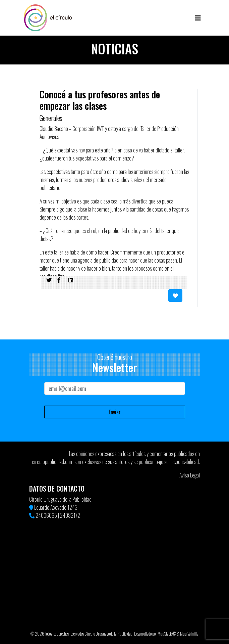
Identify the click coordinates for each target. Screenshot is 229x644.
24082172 (70, 515)
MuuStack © (167, 634)
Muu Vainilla (189, 634)
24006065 (46, 515)
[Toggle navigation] (198, 18)
